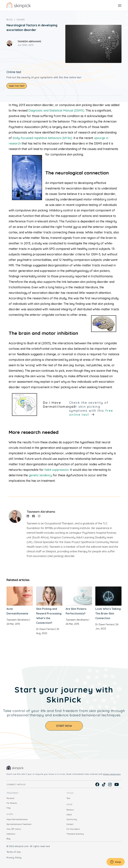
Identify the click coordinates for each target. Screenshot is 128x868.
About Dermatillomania (17, 819)
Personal (10, 798)
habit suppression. (57, 470)
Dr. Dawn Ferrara (45, 629)
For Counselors (73, 829)
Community (72, 819)
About (69, 814)
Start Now (64, 726)
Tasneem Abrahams (29, 41)
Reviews (70, 810)
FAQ (8, 808)
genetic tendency (41, 475)
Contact (70, 824)
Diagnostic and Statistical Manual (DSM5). (56, 110)
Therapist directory (75, 834)
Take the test (17, 86)
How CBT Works (14, 829)
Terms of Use (14, 852)
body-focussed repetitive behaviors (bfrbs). (43, 138)
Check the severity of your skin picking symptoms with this (91, 409)
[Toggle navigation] (120, 5)
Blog (10, 19)
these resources (112, 774)
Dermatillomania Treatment (19, 824)
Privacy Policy (14, 858)
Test (68, 798)
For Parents (12, 803)
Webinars (11, 834)
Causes (21, 19)
